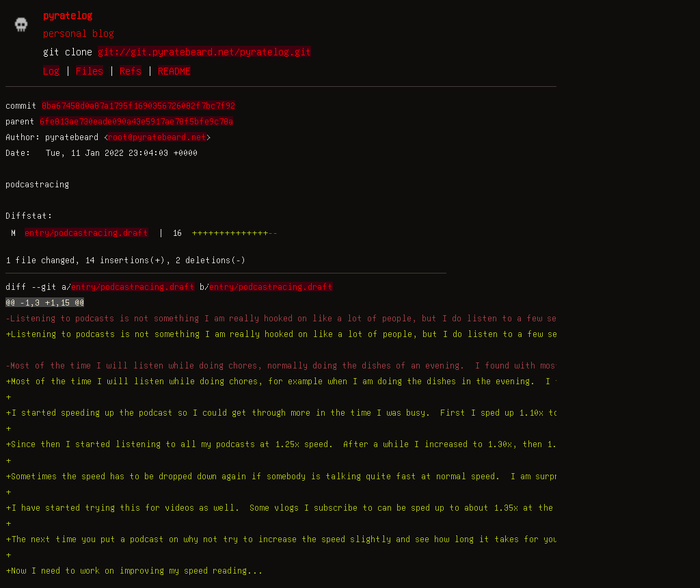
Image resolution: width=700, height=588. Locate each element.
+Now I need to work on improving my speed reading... (134, 570)
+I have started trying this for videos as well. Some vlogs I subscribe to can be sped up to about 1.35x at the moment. (300, 507)
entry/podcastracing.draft (86, 232)
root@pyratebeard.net (157, 137)
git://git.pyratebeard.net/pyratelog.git (204, 51)
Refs (131, 70)
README (174, 70)
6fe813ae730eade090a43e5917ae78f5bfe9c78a (136, 121)
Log (51, 70)
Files (90, 70)
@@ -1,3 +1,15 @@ (45, 302)
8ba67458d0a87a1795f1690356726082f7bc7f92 (138, 105)
